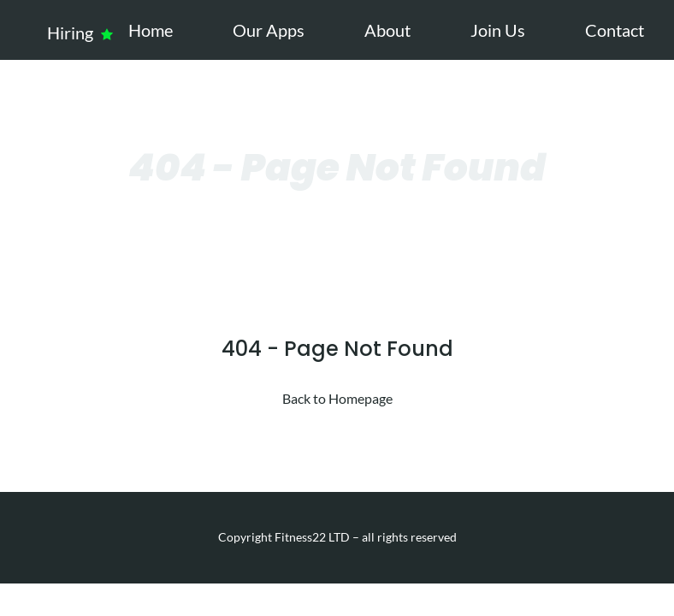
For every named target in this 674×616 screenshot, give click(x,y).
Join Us (498, 30)
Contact (615, 30)
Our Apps (269, 30)
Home (151, 30)
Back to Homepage (337, 398)
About (387, 30)
